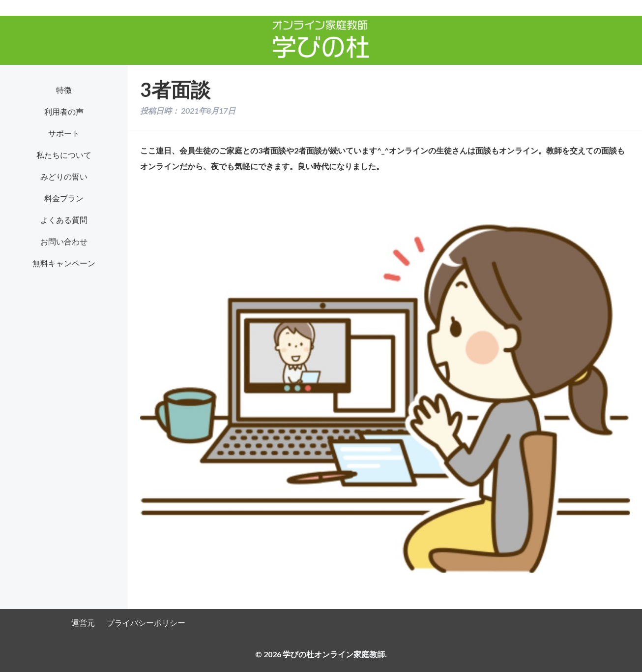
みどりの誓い (64, 176)
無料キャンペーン (64, 263)
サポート (64, 133)
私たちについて (64, 155)
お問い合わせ (64, 241)
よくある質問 (64, 220)
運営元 (83, 623)
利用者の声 (64, 111)
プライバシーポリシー (146, 623)
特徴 (64, 90)
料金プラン (64, 198)
